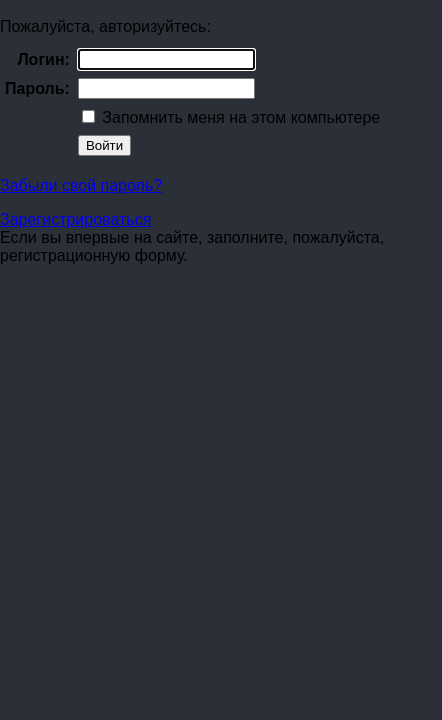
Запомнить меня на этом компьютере (239, 117)
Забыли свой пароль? (81, 185)
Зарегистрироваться (75, 219)
